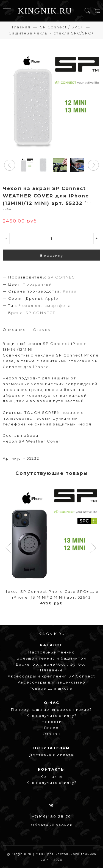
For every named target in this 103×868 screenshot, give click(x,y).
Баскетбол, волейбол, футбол (51, 664)
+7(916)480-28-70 (52, 816)
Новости (52, 722)
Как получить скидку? (52, 716)
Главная (21, 27)
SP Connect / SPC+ (62, 27)
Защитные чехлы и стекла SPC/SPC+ (52, 33)
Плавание (52, 670)
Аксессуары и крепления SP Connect (51, 676)
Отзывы (52, 734)
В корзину (51, 255)
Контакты (51, 776)
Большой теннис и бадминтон (51, 658)
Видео (51, 728)
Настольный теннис (51, 652)
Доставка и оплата (51, 755)
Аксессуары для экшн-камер (52, 682)
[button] (10, 165)
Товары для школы (51, 688)
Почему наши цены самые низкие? (51, 709)
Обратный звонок (52, 825)
